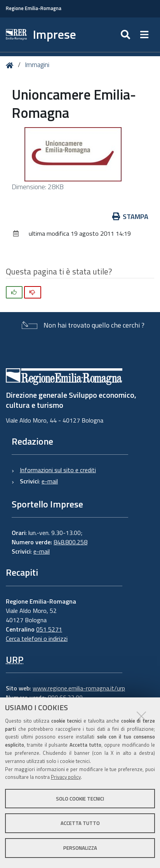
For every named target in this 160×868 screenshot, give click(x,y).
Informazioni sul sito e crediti (58, 470)
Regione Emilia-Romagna (34, 8)
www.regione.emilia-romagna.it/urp (79, 688)
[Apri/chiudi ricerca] (126, 35)
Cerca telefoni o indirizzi (37, 638)
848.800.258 (70, 542)
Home (11, 65)
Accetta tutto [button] (80, 823)
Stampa (130, 217)
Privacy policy (66, 777)
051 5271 (49, 629)
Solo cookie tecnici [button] (80, 799)
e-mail (50, 481)
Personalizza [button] (80, 848)
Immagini (37, 65)
